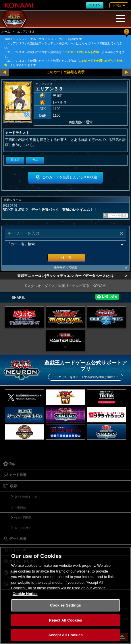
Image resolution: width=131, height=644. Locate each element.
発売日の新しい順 (26, 497)
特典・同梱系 (23, 518)
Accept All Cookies (65, 635)
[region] (65, 595)
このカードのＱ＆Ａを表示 (82, 52)
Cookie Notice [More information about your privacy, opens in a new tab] (25, 594)
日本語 (15, 160)
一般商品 (20, 507)
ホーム (6, 32)
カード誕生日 (23, 528)
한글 (35, 160)
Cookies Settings (65, 605)
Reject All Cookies (65, 620)
